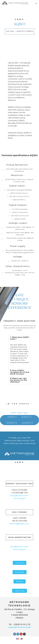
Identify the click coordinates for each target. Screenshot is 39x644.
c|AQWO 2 (27, 423)
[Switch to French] (18, 639)
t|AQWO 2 (12, 423)
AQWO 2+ (26, 417)
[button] (19, 338)
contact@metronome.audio (19, 627)
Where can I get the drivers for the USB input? (18, 380)
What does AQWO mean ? (19, 338)
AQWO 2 (12, 417)
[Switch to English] (22, 639)
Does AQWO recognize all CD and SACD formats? (19, 372)
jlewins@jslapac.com (20, 524)
